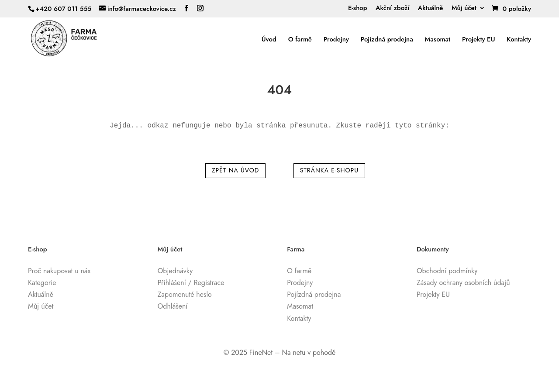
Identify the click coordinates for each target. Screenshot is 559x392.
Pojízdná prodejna (387, 40)
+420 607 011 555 (63, 9)
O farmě (300, 40)
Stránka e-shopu (329, 170)
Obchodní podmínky (447, 271)
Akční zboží (392, 9)
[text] (279, 126)
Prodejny (336, 40)
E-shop (358, 9)
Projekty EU (479, 40)
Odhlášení (173, 306)
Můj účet (464, 9)
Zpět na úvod (235, 170)
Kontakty (519, 40)
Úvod (269, 40)
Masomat (438, 40)
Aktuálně (431, 9)
